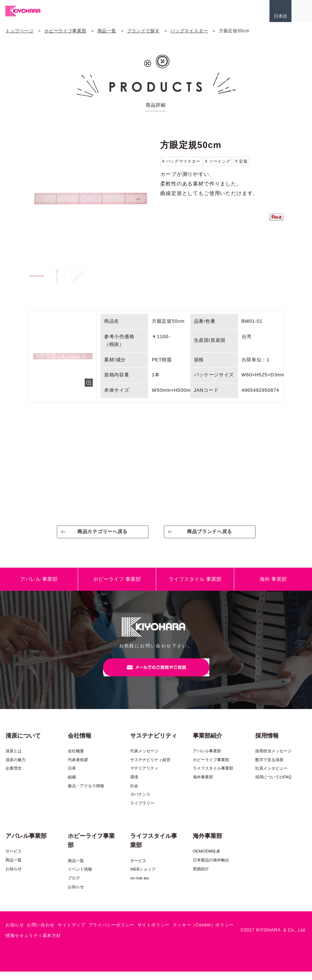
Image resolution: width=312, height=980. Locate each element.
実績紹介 (201, 877)
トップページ (19, 31)
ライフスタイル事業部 (213, 777)
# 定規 (241, 161)
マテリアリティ (144, 777)
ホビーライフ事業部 (65, 31)
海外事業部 (203, 786)
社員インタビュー (271, 777)
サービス (14, 860)
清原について (23, 744)
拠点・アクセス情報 (86, 795)
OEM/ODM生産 (207, 860)
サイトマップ (71, 934)
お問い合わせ (41, 934)
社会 (134, 795)
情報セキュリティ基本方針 (33, 944)
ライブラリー (142, 812)
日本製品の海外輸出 (211, 869)
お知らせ (14, 877)
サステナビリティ (154, 744)
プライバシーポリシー (111, 934)
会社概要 (76, 760)
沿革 (72, 777)
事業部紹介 (208, 744)
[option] (90, 199)
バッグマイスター (189, 31)
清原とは (14, 760)
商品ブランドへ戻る (210, 534)
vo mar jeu (140, 887)
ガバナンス (140, 803)
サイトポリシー (154, 934)
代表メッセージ (144, 760)
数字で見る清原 (269, 769)
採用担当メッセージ (273, 760)
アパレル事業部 (207, 760)
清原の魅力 (16, 769)
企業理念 (14, 777)
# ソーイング (218, 161)
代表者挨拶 (78, 769)
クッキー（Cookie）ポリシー (203, 934)
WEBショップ (143, 878)
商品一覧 (107, 31)
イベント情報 (80, 878)
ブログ (74, 887)
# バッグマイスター (181, 161)
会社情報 (80, 744)
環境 (134, 786)
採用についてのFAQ (273, 786)
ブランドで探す (143, 31)
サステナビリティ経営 (150, 769)
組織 (72, 786)
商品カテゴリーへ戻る (102, 534)
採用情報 (267, 744)
